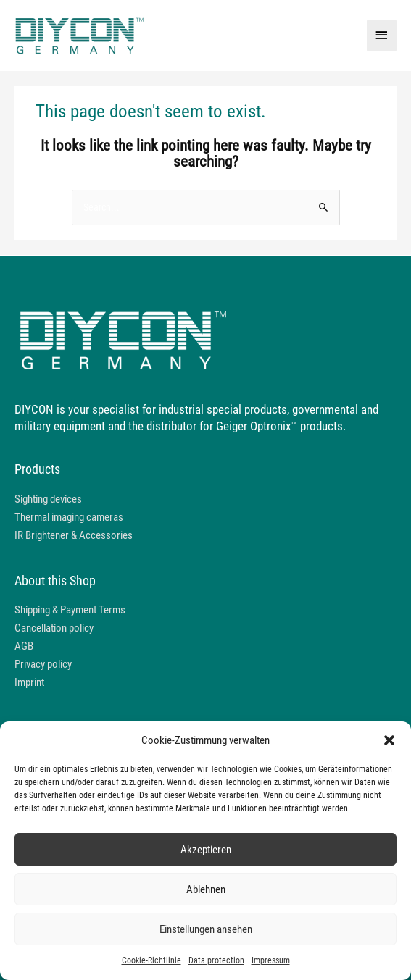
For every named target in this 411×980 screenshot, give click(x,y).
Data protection (216, 960)
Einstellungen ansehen (206, 929)
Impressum (271, 960)
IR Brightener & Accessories (74, 535)
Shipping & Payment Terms (70, 610)
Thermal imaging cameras (69, 517)
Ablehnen (206, 889)
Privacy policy (43, 664)
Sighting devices (48, 499)
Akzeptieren (206, 850)
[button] (389, 740)
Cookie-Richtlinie (151, 960)
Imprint (29, 682)
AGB (24, 646)
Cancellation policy (54, 628)
